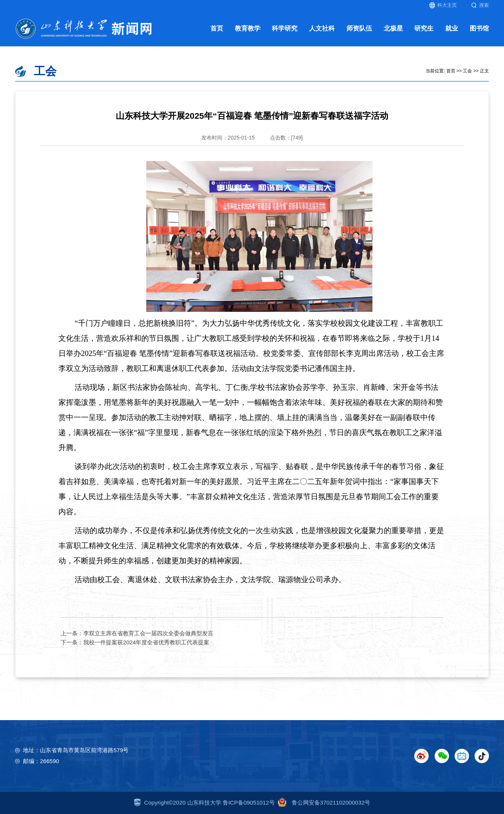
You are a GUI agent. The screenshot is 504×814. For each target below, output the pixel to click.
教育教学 (248, 28)
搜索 (480, 5)
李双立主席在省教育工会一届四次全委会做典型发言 (148, 633)
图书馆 (479, 28)
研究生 (424, 28)
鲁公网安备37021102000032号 (322, 803)
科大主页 (443, 5)
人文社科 (322, 28)
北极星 (393, 28)
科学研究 (285, 28)
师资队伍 (359, 28)
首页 (217, 28)
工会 (467, 71)
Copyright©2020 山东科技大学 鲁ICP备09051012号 (204, 803)
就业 (452, 28)
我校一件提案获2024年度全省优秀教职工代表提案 (146, 642)
